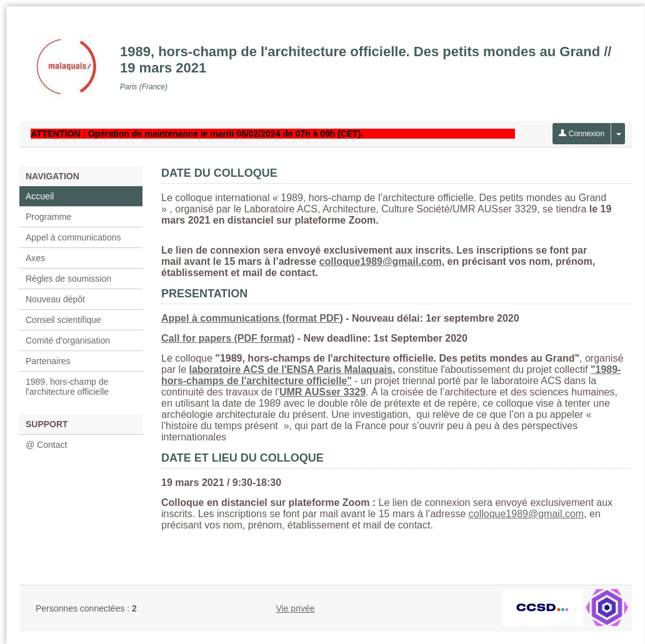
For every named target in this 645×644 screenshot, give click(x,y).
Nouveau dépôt (55, 299)
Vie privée (295, 608)
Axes (35, 258)
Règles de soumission (68, 279)
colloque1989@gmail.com (381, 261)
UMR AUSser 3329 (322, 392)
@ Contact (46, 445)
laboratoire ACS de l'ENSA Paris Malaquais (290, 369)
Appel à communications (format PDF (250, 318)
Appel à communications (73, 237)
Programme (48, 217)
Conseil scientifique (63, 320)
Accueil (40, 196)
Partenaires (48, 361)
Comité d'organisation (68, 340)
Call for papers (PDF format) (228, 338)
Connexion (582, 134)
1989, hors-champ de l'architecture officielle (67, 387)
